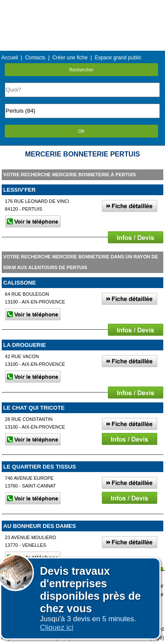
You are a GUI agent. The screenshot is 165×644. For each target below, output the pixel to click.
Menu (82, 6)
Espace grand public (118, 58)
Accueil (10, 58)
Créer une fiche (70, 58)
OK (82, 131)
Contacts (35, 58)
